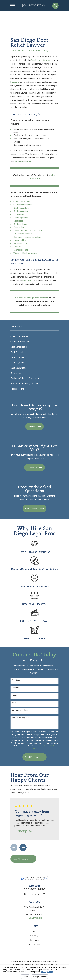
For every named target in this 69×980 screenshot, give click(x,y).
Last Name (16, 688)
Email (14, 703)
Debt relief (18, 221)
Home (35, 931)
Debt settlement (21, 224)
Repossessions (20, 243)
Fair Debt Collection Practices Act (29, 231)
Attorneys (35, 936)
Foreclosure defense (23, 234)
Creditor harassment (23, 205)
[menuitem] (35, 336)
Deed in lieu (19, 227)
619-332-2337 (34, 894)
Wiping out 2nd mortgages (25, 253)
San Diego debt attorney (42, 60)
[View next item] (23, 848)
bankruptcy (15, 82)
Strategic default (21, 250)
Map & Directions (34, 918)
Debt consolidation (22, 208)
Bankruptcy (35, 940)
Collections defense (22, 202)
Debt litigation (20, 214)
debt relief (27, 280)
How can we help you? (21, 718)
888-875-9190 (34, 890)
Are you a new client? (20, 710)
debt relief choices (23, 161)
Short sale (18, 247)
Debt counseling (21, 211)
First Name (16, 680)
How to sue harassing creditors (27, 237)
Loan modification (21, 240)
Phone (14, 695)
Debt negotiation (21, 218)
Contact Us (34, 945)
